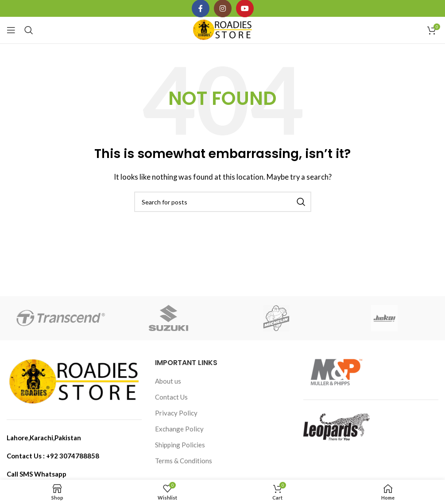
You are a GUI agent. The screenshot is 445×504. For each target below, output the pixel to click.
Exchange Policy (179, 429)
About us (168, 381)
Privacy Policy (176, 413)
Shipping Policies (180, 445)
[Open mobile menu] (11, 30)
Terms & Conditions (184, 461)
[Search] (29, 30)
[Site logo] (222, 29)
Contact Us (171, 397)
